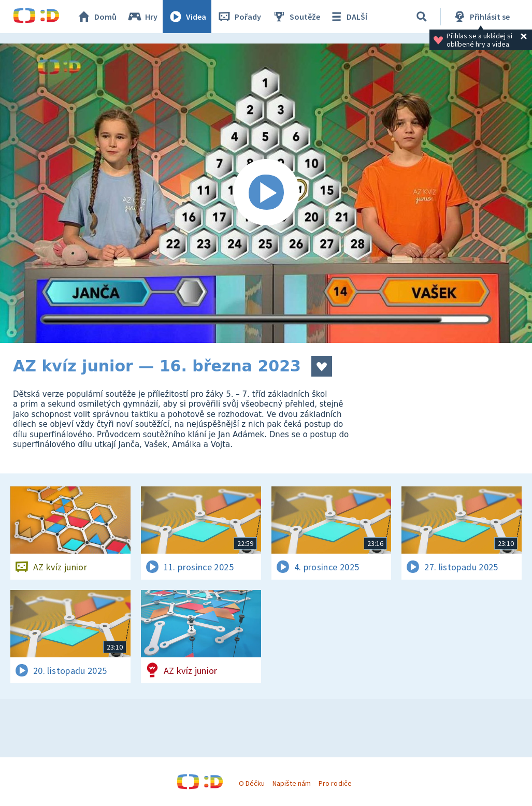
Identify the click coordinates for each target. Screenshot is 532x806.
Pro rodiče (335, 783)
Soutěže (296, 17)
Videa (187, 17)
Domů (96, 17)
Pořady (239, 17)
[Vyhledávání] (422, 17)
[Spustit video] (266, 193)
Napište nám (292, 783)
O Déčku (252, 783)
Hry (142, 17)
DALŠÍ (348, 17)
